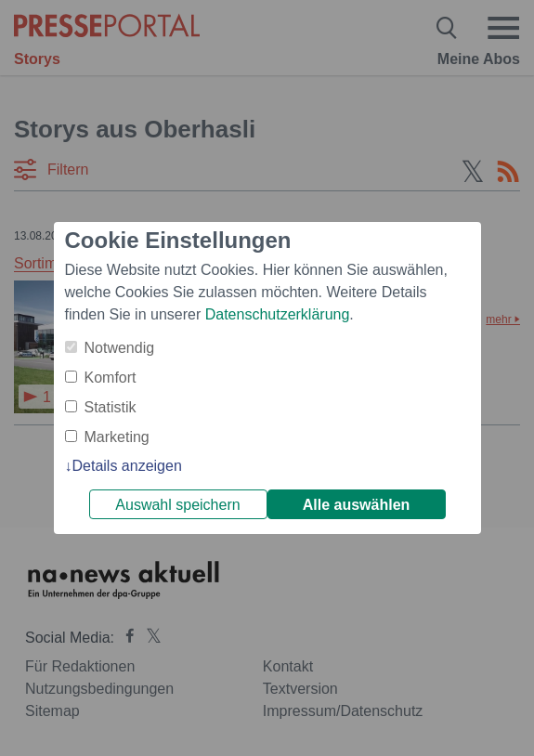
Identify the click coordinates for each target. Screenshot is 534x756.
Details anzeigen (127, 466)
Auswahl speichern (177, 505)
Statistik (111, 407)
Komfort (111, 378)
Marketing (117, 437)
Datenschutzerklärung (278, 314)
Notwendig (120, 348)
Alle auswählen (357, 505)
